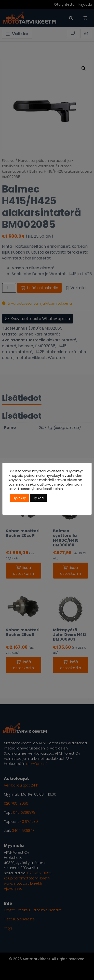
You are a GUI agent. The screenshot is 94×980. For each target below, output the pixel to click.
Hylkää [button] (38, 498)
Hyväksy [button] (19, 498)
